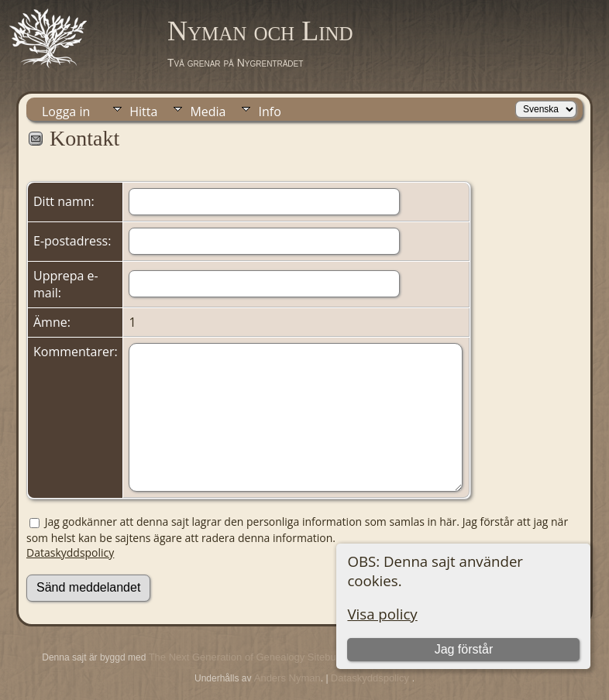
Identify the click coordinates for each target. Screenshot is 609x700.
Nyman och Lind (260, 31)
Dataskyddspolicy (70, 552)
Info (269, 112)
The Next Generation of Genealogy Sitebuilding (254, 657)
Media (208, 112)
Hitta (143, 112)
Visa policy (382, 614)
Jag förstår (464, 649)
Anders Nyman (287, 678)
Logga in (66, 112)
